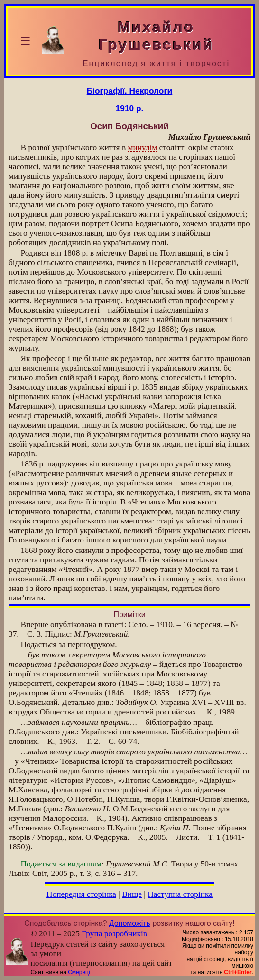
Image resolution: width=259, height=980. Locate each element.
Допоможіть (130, 923)
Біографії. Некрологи (130, 91)
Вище (132, 894)
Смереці (79, 972)
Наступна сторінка (180, 894)
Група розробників (114, 934)
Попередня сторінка (81, 894)
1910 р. (130, 108)
